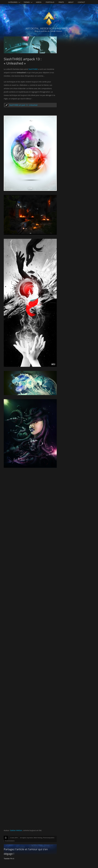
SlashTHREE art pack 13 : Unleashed (23, 105)
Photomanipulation (49, 838)
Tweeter (7, 859)
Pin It (12, 859)
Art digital (23, 838)
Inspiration (30, 838)
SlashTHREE (33, 69)
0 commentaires (10, 841)
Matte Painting (38, 838)
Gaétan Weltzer (16, 830)
